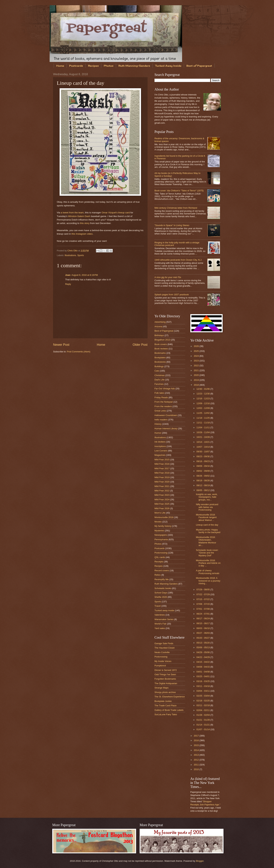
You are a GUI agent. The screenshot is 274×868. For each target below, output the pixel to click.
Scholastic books (163, 588)
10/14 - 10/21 (203, 442)
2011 (197, 765)
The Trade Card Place (165, 706)
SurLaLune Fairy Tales (166, 714)
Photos (109, 66)
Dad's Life (159, 380)
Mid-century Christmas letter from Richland (176, 208)
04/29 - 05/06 (203, 652)
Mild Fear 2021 (162, 486)
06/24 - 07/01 (203, 614)
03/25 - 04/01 (203, 676)
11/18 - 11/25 (203, 418)
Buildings (159, 366)
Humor (158, 433)
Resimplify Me (162, 579)
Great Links (160, 411)
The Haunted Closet (165, 648)
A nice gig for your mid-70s (168, 277)
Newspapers (161, 535)
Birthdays (159, 335)
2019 (197, 380)
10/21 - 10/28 (203, 437)
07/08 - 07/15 (203, 604)
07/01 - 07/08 (203, 609)
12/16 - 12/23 (203, 399)
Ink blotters (160, 442)
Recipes (93, 66)
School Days (161, 593)
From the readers (163, 406)
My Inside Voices (163, 661)
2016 (197, 740)
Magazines (160, 455)
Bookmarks (160, 353)
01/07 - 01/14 (203, 729)
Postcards (76, 66)
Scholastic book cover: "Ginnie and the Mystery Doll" (207, 553)
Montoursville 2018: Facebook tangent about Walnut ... (206, 517)
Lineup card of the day (207, 525)
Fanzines (159, 384)
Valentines (160, 615)
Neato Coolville (162, 652)
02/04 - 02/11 (203, 710)
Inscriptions (160, 446)
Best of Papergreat (199, 66)
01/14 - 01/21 (203, 725)
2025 (197, 351)
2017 (197, 736)
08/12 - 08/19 (203, 485)
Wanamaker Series (164, 619)
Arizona (158, 326)
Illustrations (70, 255)
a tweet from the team (72, 213)
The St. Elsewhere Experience (170, 697)
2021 (197, 370)
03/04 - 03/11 (203, 691)
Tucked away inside (164, 610)
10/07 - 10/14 (203, 447)
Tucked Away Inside (168, 66)
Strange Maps (161, 688)
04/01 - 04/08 (203, 672)
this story (85, 223)
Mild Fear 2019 (162, 477)
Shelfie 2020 (161, 597)
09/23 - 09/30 (203, 456)
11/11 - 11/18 (203, 423)
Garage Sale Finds (164, 643)
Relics (158, 575)
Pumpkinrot (160, 666)
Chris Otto (73, 251)
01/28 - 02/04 (203, 715)
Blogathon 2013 (162, 340)
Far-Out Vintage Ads (165, 389)
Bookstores (160, 362)
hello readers (161, 420)
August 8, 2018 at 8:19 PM (85, 275)
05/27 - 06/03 (203, 633)
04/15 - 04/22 (203, 662)
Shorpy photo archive (165, 692)
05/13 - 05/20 (203, 643)
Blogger (200, 861)
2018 (197, 385)
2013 (197, 755)
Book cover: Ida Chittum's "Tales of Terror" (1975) (179, 191)
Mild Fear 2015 (162, 460)
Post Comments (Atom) (79, 352)
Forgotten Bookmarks (165, 679)
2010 (197, 769)
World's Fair (160, 624)
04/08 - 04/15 (203, 667)
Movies (158, 522)
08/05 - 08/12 (203, 490)
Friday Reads (161, 397)
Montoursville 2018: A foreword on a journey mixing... (208, 581)
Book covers (161, 344)
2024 (197, 356)
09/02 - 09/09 (203, 471)
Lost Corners (161, 451)
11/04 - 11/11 (203, 427)
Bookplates (160, 358)
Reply (68, 284)
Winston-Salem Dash (79, 216)
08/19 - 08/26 (203, 480)
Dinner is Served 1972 (166, 670)
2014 (197, 750)
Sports (80, 255)
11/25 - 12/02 (203, 413)
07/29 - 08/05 (203, 590)
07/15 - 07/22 (203, 599)
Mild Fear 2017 (162, 468)
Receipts (159, 562)
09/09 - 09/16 (203, 466)
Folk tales (159, 393)
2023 (197, 361)
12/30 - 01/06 (203, 389)
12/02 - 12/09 (203, 408)
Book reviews (161, 349)
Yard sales (160, 628)
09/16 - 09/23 (203, 461)
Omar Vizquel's (110, 213)
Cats (157, 371)
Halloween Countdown (166, 415)
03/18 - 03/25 (203, 681)
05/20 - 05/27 (203, 638)
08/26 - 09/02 (203, 476)
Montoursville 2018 (164, 517)
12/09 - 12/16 (203, 403)
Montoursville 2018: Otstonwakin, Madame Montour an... (206, 541)
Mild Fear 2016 (162, 464)
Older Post (140, 345)
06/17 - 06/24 (203, 618)
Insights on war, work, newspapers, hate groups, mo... (207, 497)
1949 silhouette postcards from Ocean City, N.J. (178, 260)
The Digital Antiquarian (166, 683)
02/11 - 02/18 (203, 705)
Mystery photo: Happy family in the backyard (208, 531)
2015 (197, 745)
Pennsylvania (161, 539)
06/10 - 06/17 (203, 623)
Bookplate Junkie (163, 701)
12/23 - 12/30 (203, 394)
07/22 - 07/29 (203, 594)
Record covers (162, 570)
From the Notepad (164, 402)
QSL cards (160, 557)
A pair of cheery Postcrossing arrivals (208, 572)
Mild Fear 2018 (162, 473)
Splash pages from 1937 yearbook (172, 295)
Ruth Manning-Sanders (134, 66)
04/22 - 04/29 (203, 657)
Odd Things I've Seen (165, 674)
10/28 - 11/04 (203, 432)
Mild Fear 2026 (162, 508)
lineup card (124, 213)
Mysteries (159, 531)
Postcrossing (161, 553)
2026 (197, 346)
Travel (158, 606)
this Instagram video (82, 234)
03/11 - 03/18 (203, 686)
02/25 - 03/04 (203, 696)
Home (60, 66)
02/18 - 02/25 (203, 701)
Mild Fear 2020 (162, 482)
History (158, 424)
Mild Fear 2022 (162, 491)
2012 (197, 760)
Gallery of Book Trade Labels (169, 710)
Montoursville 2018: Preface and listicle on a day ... (208, 563)
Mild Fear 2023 (162, 495)
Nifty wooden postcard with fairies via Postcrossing (207, 507)
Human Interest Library (166, 429)
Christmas (160, 375)
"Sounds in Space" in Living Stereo (172, 225)
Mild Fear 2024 (162, 500)
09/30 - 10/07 (203, 452)
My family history (163, 526)
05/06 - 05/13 (203, 647)
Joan (68, 275)
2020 (197, 375)
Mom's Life (160, 513)
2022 (197, 366)
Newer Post (61, 345)
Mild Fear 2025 (162, 504)
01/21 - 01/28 (203, 720)
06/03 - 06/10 (203, 628)
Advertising (160, 322)
